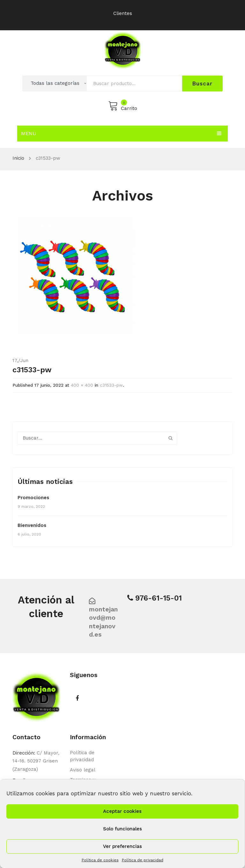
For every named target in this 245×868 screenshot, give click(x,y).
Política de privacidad (143, 860)
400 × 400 (82, 385)
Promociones (33, 498)
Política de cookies (100, 860)
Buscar (202, 84)
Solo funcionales (122, 829)
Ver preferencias (122, 846)
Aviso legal (83, 770)
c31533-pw (111, 385)
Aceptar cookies (122, 811)
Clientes (123, 13)
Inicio (18, 158)
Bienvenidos (32, 525)
